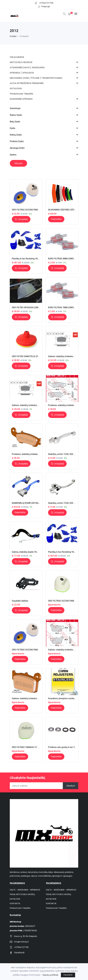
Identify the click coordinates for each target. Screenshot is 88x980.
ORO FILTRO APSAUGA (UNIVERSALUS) (31, 308)
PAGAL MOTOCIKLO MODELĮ (22, 895)
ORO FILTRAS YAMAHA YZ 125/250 (29, 748)
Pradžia (13, 36)
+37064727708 (46, 3)
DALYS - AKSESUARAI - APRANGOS (25, 890)
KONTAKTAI (15, 904)
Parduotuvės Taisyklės (20, 909)
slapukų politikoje (50, 975)
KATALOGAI (15, 899)
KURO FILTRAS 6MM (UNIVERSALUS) (66, 259)
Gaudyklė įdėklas (20, 601)
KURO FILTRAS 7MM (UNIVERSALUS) (66, 308)
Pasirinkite (56, 219)
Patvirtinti (68, 975)
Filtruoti (19, 163)
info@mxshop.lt (21, 942)
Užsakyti (70, 786)
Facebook (17, 953)
